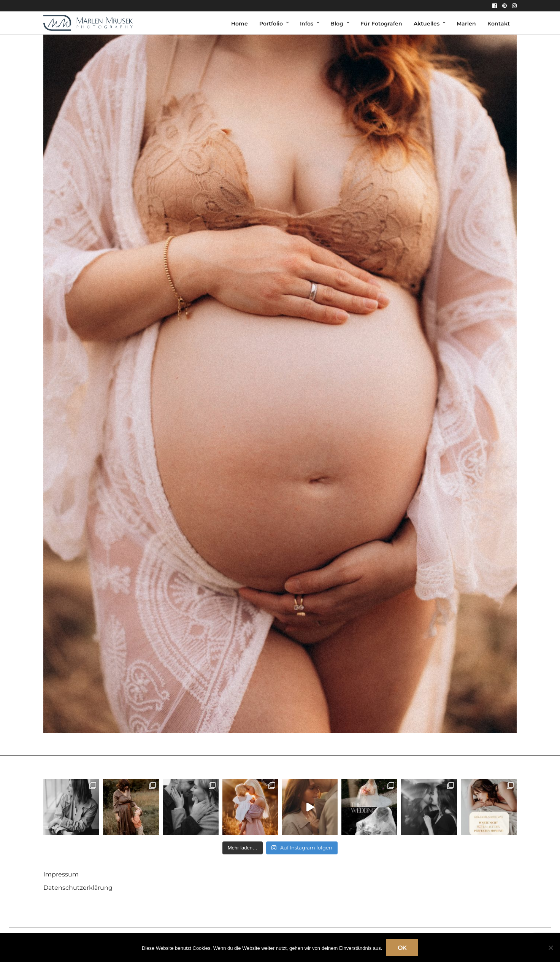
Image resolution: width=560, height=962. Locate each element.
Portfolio (271, 24)
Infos (307, 24)
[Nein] (550, 948)
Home (240, 24)
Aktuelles (427, 24)
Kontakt (499, 24)
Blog (337, 24)
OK (402, 948)
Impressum (61, 874)
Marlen (466, 24)
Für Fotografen (381, 24)
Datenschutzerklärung (78, 888)
